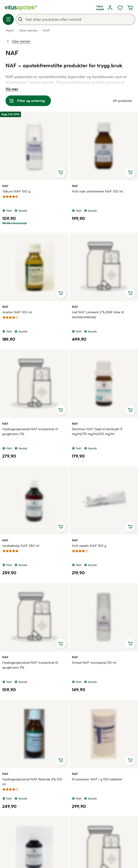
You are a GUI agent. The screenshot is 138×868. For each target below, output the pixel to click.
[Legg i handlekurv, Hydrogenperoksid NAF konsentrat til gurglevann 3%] (61, 410)
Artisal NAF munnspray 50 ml (94, 663)
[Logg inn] (110, 8)
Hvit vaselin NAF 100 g (89, 546)
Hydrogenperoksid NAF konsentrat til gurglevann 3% (30, 431)
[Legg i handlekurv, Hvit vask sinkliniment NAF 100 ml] (130, 172)
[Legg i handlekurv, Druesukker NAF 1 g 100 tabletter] (130, 760)
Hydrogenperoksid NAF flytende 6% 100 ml (32, 782)
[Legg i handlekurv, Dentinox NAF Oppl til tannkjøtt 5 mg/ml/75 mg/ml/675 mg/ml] (130, 410)
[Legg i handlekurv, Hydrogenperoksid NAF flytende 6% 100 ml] (61, 760)
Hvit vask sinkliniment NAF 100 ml (97, 191)
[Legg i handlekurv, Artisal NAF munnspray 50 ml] (130, 644)
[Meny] (8, 19)
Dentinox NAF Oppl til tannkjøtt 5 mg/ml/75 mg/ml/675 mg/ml (97, 431)
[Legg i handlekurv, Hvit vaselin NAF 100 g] (130, 527)
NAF (8, 186)
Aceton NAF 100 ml (17, 312)
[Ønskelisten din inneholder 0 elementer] (120, 8)
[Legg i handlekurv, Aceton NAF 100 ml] (61, 293)
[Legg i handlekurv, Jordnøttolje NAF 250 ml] (61, 527)
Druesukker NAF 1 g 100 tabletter (97, 779)
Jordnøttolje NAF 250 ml (21, 546)
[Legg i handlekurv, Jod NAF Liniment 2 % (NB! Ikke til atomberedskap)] (130, 293)
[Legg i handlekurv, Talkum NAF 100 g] (61, 172)
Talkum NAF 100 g (16, 191)
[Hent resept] (100, 8)
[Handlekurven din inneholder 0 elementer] (130, 8)
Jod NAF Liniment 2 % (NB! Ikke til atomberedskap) (98, 315)
